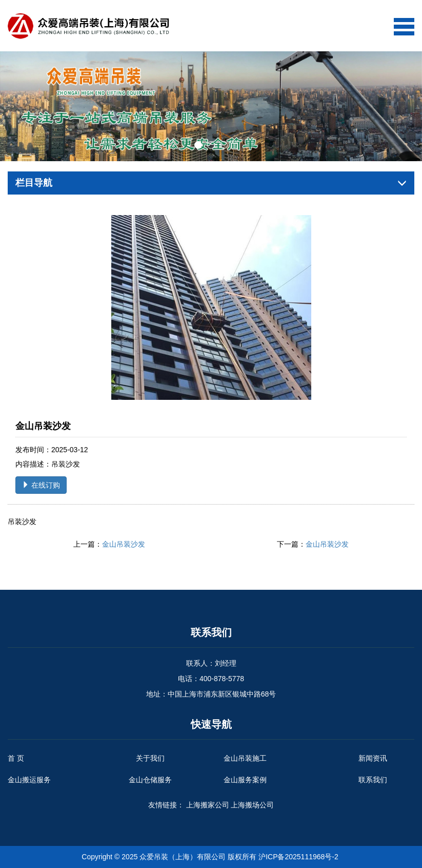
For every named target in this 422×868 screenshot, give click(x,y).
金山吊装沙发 (124, 544)
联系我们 (373, 780)
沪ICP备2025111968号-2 (298, 857)
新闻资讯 (373, 758)
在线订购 (41, 485)
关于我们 (150, 758)
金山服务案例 (245, 780)
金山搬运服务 (29, 780)
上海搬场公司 (252, 805)
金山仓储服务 (150, 780)
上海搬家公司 (208, 805)
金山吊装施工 (245, 758)
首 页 (16, 758)
